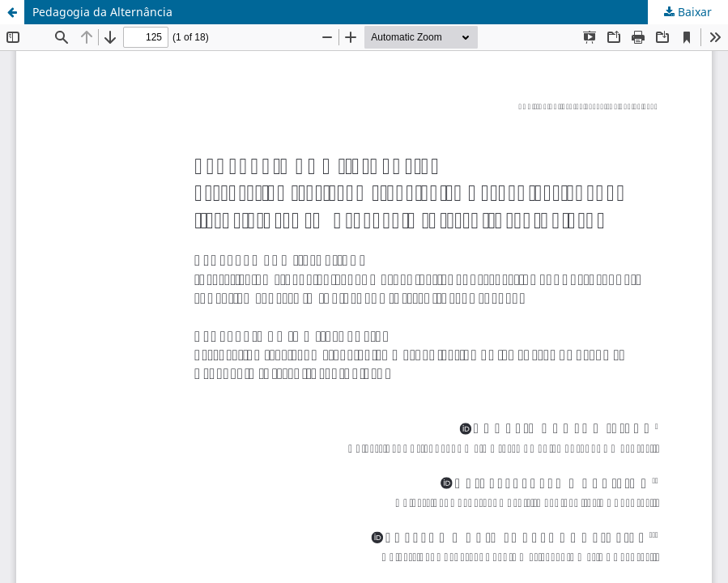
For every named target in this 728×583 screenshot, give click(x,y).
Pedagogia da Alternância (102, 12)
